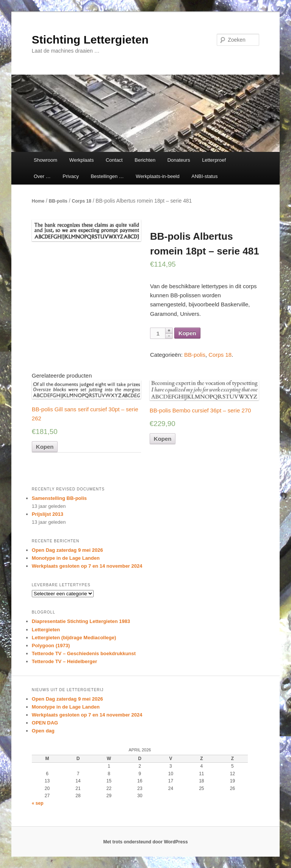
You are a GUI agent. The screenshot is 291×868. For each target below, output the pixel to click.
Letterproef (214, 160)
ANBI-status (204, 176)
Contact (114, 160)
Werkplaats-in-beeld (157, 176)
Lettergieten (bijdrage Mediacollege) (74, 638)
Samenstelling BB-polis (59, 498)
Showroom (45, 160)
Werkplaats (82, 160)
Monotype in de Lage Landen (66, 558)
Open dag (43, 731)
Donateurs (179, 160)
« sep (38, 803)
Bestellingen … (107, 176)
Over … (42, 176)
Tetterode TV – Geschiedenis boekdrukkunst (84, 653)
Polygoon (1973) (51, 646)
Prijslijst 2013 (48, 514)
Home (38, 201)
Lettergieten (46, 630)
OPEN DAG (45, 723)
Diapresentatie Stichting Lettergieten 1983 (81, 621)
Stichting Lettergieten (90, 40)
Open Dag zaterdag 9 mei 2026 (67, 550)
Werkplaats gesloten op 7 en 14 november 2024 (87, 566)
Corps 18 (81, 201)
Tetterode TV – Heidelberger (64, 661)
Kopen (187, 333)
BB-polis (58, 201)
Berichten (145, 160)
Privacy (71, 176)
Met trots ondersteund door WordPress (145, 842)
